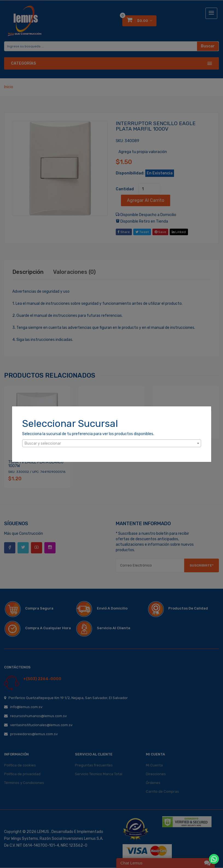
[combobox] (112, 443)
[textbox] (112, 444)
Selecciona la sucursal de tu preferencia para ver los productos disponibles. (88, 434)
